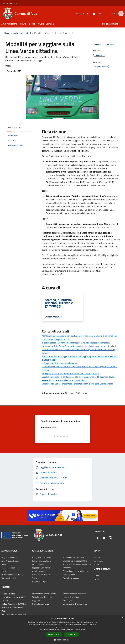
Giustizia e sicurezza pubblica (75, 561)
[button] (62, 640)
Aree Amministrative (10, 561)
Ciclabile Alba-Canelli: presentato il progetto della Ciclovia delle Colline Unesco (78, 384)
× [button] (122, 617)
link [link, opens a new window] (84, 629)
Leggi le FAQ (37, 600)
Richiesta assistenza (41, 604)
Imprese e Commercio (41, 568)
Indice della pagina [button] (15, 128)
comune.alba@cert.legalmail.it (14, 614)
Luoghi (97, 579)
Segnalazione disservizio (42, 597)
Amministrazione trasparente (75, 594)
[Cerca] (121, 14)
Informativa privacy (71, 597)
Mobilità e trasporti (40, 581)
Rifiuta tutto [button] (72, 634)
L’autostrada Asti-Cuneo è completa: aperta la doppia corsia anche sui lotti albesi (79, 346)
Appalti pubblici (39, 571)
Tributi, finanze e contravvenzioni (77, 564)
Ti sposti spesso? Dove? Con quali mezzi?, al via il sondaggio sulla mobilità (76, 343)
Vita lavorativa (38, 564)
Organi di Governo (9, 557)
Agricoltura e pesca (71, 578)
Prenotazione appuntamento (44, 594)
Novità (16, 33)
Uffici (4, 564)
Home (7, 33)
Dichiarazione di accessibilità (75, 604)
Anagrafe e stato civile (42, 557)
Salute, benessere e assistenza (76, 571)
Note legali (67, 600)
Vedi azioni (112, 45)
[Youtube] (92, 13)
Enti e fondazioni (8, 568)
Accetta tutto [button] (54, 634)
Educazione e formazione (73, 557)
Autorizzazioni (69, 574)
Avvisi (96, 564)
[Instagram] (98, 13)
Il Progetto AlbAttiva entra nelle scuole (60, 363)
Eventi (96, 576)
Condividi (99, 45)
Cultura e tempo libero (42, 561)
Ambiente (67, 568)
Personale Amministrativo (12, 575)
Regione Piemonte (9, 3)
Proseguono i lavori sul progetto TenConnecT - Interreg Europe (71, 373)
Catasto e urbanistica (41, 575)
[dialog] (62, 629)
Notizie (97, 557)
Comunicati (26, 33)
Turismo (36, 578)
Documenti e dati (9, 578)
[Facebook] (86, 13)
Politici (4, 571)
